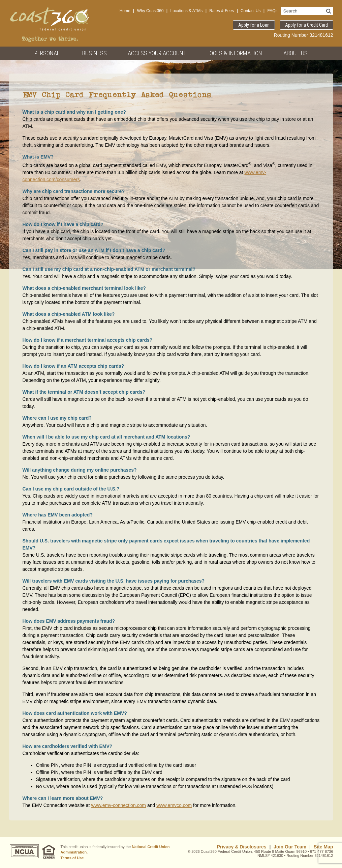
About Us (296, 53)
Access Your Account (157, 53)
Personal (47, 53)
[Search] (329, 11)
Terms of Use (72, 858)
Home (125, 11)
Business (95, 53)
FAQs (272, 11)
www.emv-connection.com (118, 805)
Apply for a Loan (254, 25)
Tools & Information (234, 53)
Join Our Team (290, 847)
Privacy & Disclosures (241, 847)
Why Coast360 (150, 11)
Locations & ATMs (186, 11)
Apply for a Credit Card (306, 25)
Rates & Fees (222, 11)
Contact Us (251, 11)
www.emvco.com (174, 805)
